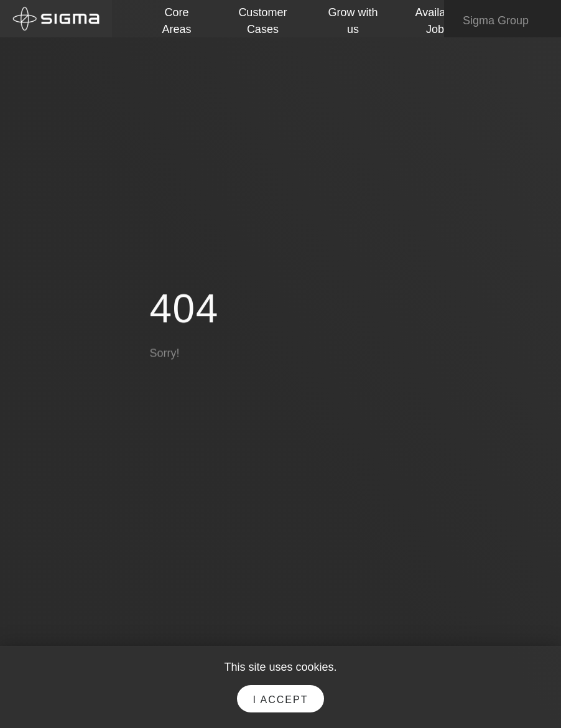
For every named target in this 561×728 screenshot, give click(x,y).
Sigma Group (504, 21)
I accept (281, 700)
